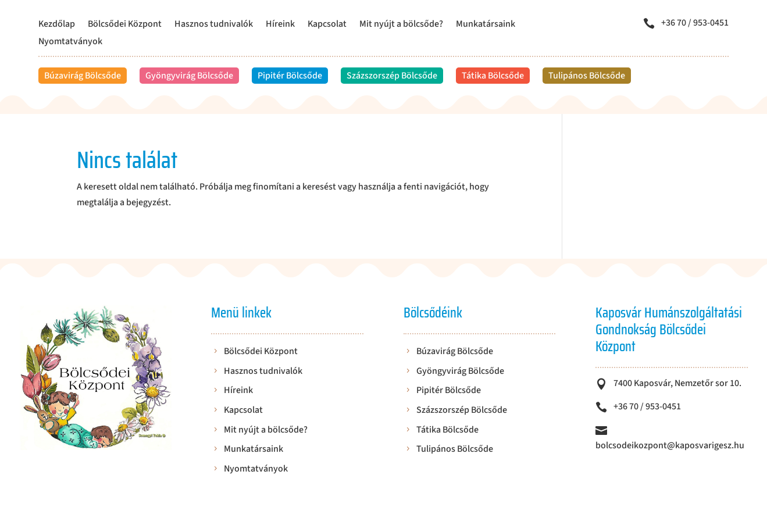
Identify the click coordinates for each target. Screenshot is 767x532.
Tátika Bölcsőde (493, 76)
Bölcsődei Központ (125, 25)
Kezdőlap (57, 25)
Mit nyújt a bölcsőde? (401, 25)
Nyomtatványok (70, 42)
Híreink (280, 25)
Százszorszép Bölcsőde (392, 76)
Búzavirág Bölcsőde (83, 76)
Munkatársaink (486, 25)
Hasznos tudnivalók (214, 25)
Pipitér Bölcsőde (290, 76)
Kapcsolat (327, 25)
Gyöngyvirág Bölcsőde (189, 76)
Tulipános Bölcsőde (587, 76)
